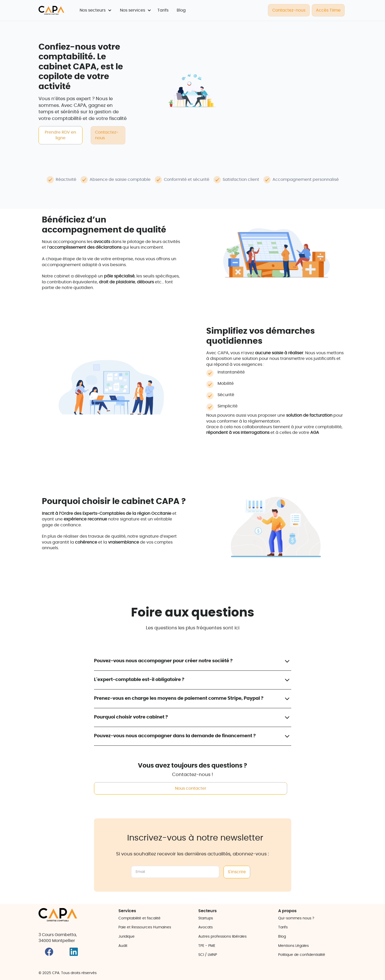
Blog (181, 10)
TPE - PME (207, 946)
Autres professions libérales (222, 937)
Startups (206, 918)
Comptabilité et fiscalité (139, 918)
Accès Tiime (328, 10)
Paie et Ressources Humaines (145, 927)
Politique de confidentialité (302, 955)
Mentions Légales (293, 946)
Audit (123, 946)
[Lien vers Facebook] (50, 955)
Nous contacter (191, 788)
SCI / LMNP (208, 955)
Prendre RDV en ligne (60, 135)
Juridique (126, 937)
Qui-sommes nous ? (296, 918)
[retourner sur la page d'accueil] (51, 10)
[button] (96, 10)
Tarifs (163, 10)
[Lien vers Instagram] (78, 955)
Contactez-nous (289, 10)
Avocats (205, 927)
